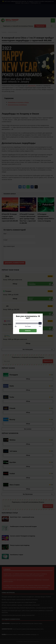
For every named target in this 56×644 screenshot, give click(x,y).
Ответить (28, 331)
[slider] (40, 323)
